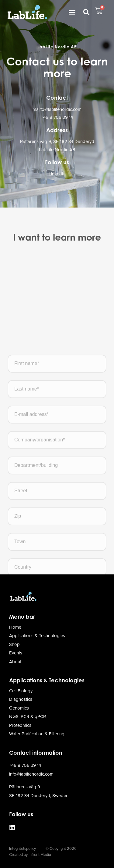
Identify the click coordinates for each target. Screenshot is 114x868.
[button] (72, 12)
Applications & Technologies (47, 680)
